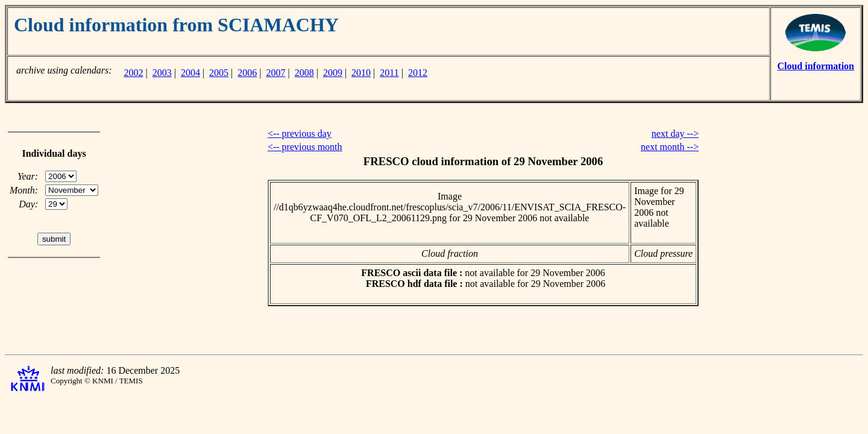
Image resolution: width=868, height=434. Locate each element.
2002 (133, 73)
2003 (162, 73)
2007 (276, 73)
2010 (361, 73)
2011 (389, 73)
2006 (247, 73)
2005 (219, 73)
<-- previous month (305, 147)
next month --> (670, 147)
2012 (418, 73)
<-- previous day (300, 134)
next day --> (675, 134)
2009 (333, 73)
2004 (190, 73)
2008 (304, 73)
